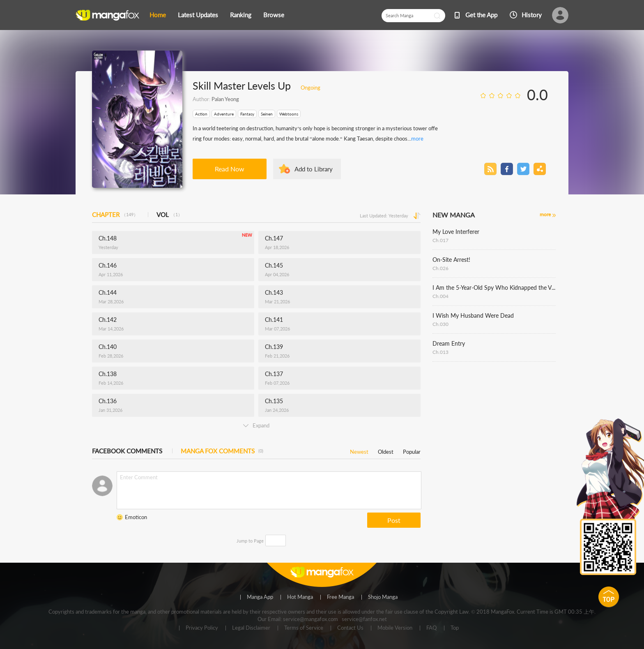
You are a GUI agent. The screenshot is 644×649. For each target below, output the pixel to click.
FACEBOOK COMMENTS (127, 451)
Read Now (230, 169)
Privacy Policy (202, 628)
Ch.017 (440, 240)
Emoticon (136, 517)
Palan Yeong (225, 99)
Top (455, 628)
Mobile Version (395, 628)
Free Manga (340, 597)
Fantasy (247, 114)
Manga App (260, 597)
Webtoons (289, 114)
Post (394, 520)
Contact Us (350, 628)
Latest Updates (198, 15)
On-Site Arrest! (451, 260)
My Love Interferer (456, 232)
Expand (256, 425)
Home (158, 15)
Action (201, 114)
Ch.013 (440, 352)
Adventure (224, 114)
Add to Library (314, 169)
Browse (274, 15)
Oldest (386, 450)
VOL (169, 215)
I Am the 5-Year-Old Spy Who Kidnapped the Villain (494, 288)
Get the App (481, 15)
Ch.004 (440, 296)
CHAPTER (115, 215)
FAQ (431, 628)
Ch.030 (440, 324)
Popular (412, 450)
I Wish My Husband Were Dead (473, 315)
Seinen (267, 114)
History (532, 15)
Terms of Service (304, 628)
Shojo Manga (383, 597)
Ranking (241, 15)
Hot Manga (300, 597)
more (417, 139)
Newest (359, 450)
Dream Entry (449, 343)
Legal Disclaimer (251, 628)
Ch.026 (440, 268)
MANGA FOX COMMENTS (222, 451)
